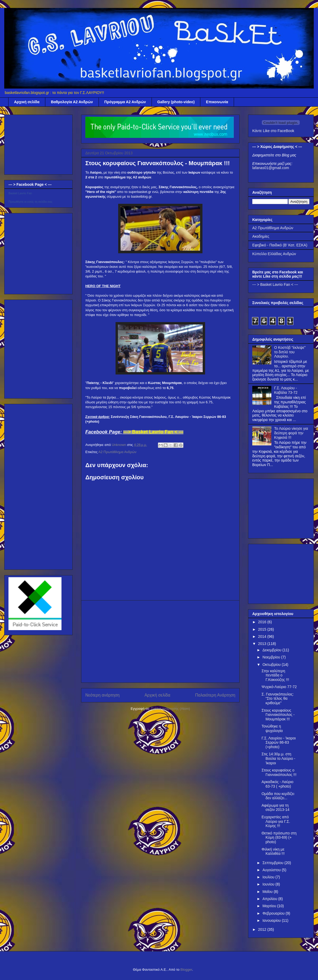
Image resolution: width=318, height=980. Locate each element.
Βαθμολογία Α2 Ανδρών (72, 102)
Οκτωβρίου (272, 665)
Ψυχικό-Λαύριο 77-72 (279, 687)
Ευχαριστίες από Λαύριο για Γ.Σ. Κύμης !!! (276, 821)
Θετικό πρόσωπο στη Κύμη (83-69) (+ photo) (279, 838)
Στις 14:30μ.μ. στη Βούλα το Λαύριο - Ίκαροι (278, 758)
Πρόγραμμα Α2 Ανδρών (125, 102)
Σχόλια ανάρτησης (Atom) (171, 709)
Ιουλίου (269, 877)
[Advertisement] (160, 642)
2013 (263, 644)
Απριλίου (270, 899)
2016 (263, 622)
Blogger (186, 970)
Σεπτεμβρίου (273, 863)
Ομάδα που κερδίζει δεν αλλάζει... (278, 796)
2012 (263, 929)
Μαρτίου (270, 906)
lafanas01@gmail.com (271, 168)
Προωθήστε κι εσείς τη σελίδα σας (30, 202)
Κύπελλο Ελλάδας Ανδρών (274, 254)
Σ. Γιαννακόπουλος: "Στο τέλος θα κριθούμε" (278, 699)
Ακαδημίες (261, 236)
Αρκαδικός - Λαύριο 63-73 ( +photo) (277, 784)
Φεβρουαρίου (274, 913)
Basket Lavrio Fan (20, 193)
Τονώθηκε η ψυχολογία (272, 728)
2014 (263, 636)
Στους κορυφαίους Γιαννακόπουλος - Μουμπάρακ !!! (278, 715)
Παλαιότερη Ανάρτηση (215, 695)
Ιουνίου (269, 884)
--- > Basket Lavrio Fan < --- (275, 284)
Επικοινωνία (217, 102)
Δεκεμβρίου (272, 650)
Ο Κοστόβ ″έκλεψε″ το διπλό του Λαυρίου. (290, 352)
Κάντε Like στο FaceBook (273, 131)
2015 (263, 629)
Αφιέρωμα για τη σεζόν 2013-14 (275, 808)
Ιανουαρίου (272, 920)
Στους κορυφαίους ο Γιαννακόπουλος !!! (279, 772)
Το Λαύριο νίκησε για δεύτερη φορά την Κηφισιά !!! (291, 433)
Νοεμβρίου (272, 657)
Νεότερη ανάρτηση (102, 695)
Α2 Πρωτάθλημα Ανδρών (117, 452)
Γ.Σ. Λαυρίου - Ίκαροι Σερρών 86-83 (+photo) (279, 743)
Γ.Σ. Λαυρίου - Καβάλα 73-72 (286, 390)
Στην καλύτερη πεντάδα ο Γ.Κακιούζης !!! (275, 675)
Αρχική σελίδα (27, 102)
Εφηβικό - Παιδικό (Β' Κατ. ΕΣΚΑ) (280, 245)
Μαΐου (268, 892)
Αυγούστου (272, 870)
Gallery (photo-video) (176, 102)
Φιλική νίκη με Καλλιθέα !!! (273, 852)
